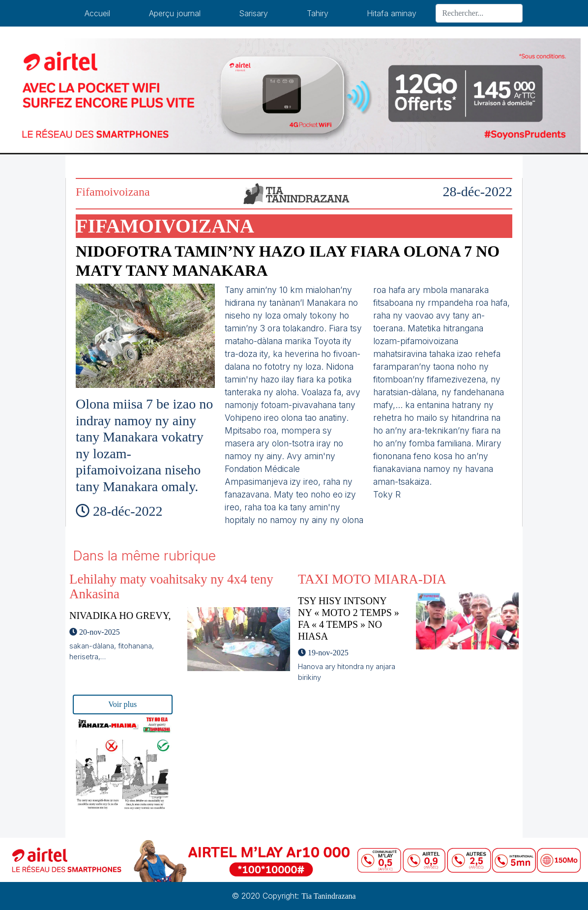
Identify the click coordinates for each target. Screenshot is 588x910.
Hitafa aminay (392, 13)
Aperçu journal (175, 13)
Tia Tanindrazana (328, 896)
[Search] (479, 13)
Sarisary (253, 13)
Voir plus (122, 704)
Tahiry (318, 13)
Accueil (97, 13)
